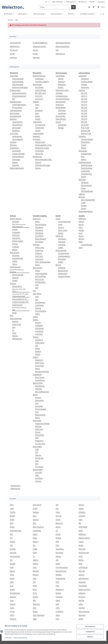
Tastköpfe (36, 102)
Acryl (14, 327)
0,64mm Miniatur (41, 90)
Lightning (38, 455)
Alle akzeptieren (90, 627)
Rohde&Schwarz (15, 593)
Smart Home (60, 105)
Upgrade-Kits (16, 238)
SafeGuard (82, 593)
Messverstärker (15, 113)
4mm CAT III (39, 99)
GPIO (37, 464)
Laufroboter (62, 245)
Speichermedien (38, 383)
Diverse (58, 534)
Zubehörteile (85, 87)
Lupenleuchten (86, 171)
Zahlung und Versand (39, 46)
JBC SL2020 (85, 125)
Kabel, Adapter (37, 447)
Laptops (35, 317)
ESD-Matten (85, 182)
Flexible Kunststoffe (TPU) (20, 302)
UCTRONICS (59, 611)
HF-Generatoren (17, 107)
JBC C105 (84, 93)
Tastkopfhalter (37, 122)
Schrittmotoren (63, 273)
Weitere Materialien (16, 319)
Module (35, 395)
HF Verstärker (39, 151)
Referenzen (13, 145)
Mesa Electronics (61, 571)
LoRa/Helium (39, 259)
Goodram (13, 549)
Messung (38, 308)
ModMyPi (59, 575)
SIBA (34, 600)
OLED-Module (39, 328)
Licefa (35, 567)
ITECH (81, 227)
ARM (37, 288)
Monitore (38, 322)
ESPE (57, 542)
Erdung (83, 188)
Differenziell (39, 110)
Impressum (101, 2)
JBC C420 (84, 116)
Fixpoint (81, 542)
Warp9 (58, 615)
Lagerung (82, 194)
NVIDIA (12, 578)
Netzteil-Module (61, 107)
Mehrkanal (61, 82)
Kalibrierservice (71, 2)
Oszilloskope (14, 76)
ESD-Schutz (82, 180)
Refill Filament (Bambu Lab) (19, 309)
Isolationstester (17, 136)
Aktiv (37, 107)
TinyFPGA (82, 608)
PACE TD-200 (85, 128)
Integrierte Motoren (64, 276)
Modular (61, 87)
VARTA (12, 615)
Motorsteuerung (40, 302)
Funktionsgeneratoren (19, 105)
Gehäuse (36, 357)
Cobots (58, 219)
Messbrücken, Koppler (42, 148)
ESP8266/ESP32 (40, 282)
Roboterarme (62, 239)
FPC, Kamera (39, 467)
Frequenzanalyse (15, 90)
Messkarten (16, 131)
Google (35, 549)
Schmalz (81, 505)
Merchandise (39, 242)
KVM (34, 291)
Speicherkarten (40, 386)
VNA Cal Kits (39, 154)
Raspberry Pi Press (84, 589)
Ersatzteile (16, 165)
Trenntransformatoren (63, 99)
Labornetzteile (60, 76)
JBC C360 (84, 113)
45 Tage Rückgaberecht (40, 43)
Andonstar (82, 516)
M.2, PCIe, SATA (40, 444)
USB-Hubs (38, 426)
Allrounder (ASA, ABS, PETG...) (19, 290)
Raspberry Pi (37, 219)
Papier (14, 333)
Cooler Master (83, 527)
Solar (37, 412)
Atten (34, 523)
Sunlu (57, 619)
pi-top (12, 586)
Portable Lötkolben (87, 82)
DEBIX (81, 531)
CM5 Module (39, 233)
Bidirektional (62, 84)
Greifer (60, 224)
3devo (12, 505)
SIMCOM (81, 600)
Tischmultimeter (17, 122)
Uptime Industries (84, 611)
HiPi (57, 505)
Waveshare (82, 615)
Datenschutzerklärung (62, 46)
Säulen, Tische (63, 230)
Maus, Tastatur (40, 377)
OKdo (35, 578)
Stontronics (36, 604)
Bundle (14, 313)
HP (34, 556)
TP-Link (12, 611)
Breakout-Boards (40, 415)
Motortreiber (39, 406)
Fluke (57, 545)
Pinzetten (84, 206)
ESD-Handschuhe (86, 185)
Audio (37, 297)
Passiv (37, 105)
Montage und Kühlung (42, 372)
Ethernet (38, 432)
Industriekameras (86, 174)
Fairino (58, 512)
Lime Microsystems (62, 567)
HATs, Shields (37, 294)
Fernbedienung (40, 380)
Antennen (38, 162)
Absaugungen (83, 151)
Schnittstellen (17, 151)
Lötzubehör (82, 136)
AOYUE (12, 519)
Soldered (13, 604)
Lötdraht (84, 145)
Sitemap (35, 50)
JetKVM (81, 508)
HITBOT (35, 508)
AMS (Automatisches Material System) (19, 225)
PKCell (35, 586)
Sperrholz (15, 321)
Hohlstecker (39, 478)
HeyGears (36, 512)
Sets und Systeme (41, 224)
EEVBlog (58, 538)
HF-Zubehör (36, 139)
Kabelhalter (36, 136)
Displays (35, 320)
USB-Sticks (39, 389)
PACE (57, 582)
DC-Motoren (62, 268)
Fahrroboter (62, 242)
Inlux (57, 508)
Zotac (35, 516)
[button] (89, 7)
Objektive (38, 351)
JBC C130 (84, 102)
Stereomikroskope (87, 168)
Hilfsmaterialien (17, 339)
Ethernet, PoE (39, 458)
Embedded (36, 245)
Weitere (38, 265)
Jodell (12, 508)
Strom (37, 113)
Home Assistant (15, 556)
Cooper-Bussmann (16, 531)
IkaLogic (58, 556)
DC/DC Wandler (61, 116)
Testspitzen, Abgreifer (42, 82)
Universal (38, 481)
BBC (80, 523)
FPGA (37, 285)
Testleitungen (39, 79)
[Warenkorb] (101, 7)
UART (37, 438)
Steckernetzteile (61, 102)
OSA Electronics (84, 578)
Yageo (35, 619)
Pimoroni (58, 516)
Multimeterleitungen (39, 76)
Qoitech (12, 589)
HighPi (35, 553)
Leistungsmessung (62, 96)
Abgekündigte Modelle (17, 168)
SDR (14, 99)
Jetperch (81, 222)
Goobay (81, 545)
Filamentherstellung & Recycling (17, 271)
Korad (81, 233)
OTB (34, 582)
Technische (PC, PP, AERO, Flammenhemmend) (20, 295)
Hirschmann (59, 553)
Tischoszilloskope (18, 79)
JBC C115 (84, 96)
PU (13, 330)
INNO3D (12, 516)
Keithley (81, 560)
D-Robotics (39, 253)
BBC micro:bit (39, 279)
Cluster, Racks (40, 366)
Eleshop (12, 542)
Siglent (81, 242)
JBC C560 (84, 122)
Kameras (36, 337)
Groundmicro (60, 549)
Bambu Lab (59, 523)
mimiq (12, 575)
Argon (81, 519)
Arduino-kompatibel (41, 273)
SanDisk (35, 597)
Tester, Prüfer (14, 133)
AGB (57, 50)
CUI (57, 531)
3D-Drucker (16, 222)
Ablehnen (90, 637)
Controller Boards (64, 253)
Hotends (15, 229)
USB (37, 346)
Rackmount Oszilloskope (20, 87)
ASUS (12, 523)
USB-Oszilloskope (18, 84)
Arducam (36, 519)
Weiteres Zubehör (18, 241)
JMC (57, 560)
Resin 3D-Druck (15, 252)
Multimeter (13, 119)
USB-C (37, 475)
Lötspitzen (82, 90)
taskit (57, 604)
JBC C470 (84, 119)
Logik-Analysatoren (16, 110)
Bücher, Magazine (41, 239)
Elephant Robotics (84, 538)
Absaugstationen (86, 154)
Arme (83, 157)
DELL (11, 534)
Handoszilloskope (18, 82)
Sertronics (82, 597)
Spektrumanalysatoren (19, 93)
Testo (35, 608)
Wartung (15, 244)
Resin (12, 316)
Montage (61, 128)
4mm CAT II (39, 96)
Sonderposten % (16, 486)
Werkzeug (82, 197)
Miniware (81, 239)
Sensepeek (59, 597)
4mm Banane (39, 87)
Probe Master (83, 586)
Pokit (57, 586)
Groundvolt (82, 549)
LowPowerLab (83, 567)
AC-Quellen (59, 93)
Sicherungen (16, 159)
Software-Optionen (18, 157)
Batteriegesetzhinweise (63, 43)
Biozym (12, 527)
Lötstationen (83, 76)
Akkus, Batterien (61, 119)
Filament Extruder (18, 275)
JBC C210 (84, 105)
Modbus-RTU (39, 441)
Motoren (58, 265)
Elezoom (36, 542)
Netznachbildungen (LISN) (43, 159)
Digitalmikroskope (87, 165)
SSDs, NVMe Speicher (42, 392)
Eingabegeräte (37, 374)
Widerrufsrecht (60, 54)
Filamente (13, 283)
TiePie (58, 608)
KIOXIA (58, 564)
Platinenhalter (85, 142)
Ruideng (58, 593)
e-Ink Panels (39, 334)
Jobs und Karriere (57, 2)
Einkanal (61, 79)
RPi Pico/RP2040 (41, 276)
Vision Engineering (39, 615)
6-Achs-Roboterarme (64, 222)
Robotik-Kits (59, 236)
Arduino (38, 271)
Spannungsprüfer (18, 139)
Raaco (35, 589)
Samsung (13, 597)
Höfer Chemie (37, 505)
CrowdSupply (37, 531)
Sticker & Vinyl (17, 324)
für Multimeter (40, 128)
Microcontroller (38, 268)
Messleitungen (37, 84)
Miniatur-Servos (63, 271)
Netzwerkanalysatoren (19, 96)
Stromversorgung (41, 311)
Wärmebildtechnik (15, 116)
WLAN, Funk (39, 429)
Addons (15, 264)
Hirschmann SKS (84, 553)
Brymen (81, 224)
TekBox (81, 604)
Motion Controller (61, 250)
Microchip (82, 571)
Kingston (36, 564)
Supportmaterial (17, 305)
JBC (11, 560)
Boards (37, 222)
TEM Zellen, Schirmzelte (43, 165)
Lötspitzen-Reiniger (87, 139)
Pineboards (82, 582)
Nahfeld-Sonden (40, 142)
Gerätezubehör (14, 148)
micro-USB (39, 472)
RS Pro (35, 593)
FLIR (11, 545)
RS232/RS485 (40, 435)
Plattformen (16, 235)
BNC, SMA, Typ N (41, 93)
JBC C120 (84, 99)
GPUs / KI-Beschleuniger (43, 262)
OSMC (12, 582)
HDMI (37, 449)
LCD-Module (39, 325)
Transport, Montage (18, 154)
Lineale (83, 203)
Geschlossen (62, 113)
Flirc (34, 545)
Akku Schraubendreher (88, 200)
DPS (11, 538)
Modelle (15, 250)
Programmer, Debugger (42, 423)
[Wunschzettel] (94, 7)
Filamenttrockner (15, 267)
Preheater (84, 84)
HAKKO (81, 619)
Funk (37, 299)
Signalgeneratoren (16, 102)
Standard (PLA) (17, 286)
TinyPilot (13, 512)
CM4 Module (39, 230)
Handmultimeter (17, 125)
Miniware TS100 (86, 133)
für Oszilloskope (40, 125)
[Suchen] (55, 7)
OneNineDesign (60, 578)
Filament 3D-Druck (16, 219)
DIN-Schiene (62, 110)
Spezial (37, 116)
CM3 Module (39, 227)
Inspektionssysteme (85, 162)
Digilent (35, 534)
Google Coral (39, 250)
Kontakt (92, 2)
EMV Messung (37, 157)
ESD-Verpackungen (87, 191)
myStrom (81, 575)
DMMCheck (82, 219)
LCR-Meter (13, 142)
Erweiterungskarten (64, 256)
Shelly (12, 600)
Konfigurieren (90, 632)
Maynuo (81, 236)
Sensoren (38, 397)
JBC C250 (84, 110)
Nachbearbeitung (18, 258)
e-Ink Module (39, 331)
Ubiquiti (35, 611)
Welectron (13, 619)
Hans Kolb (13, 553)
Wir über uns (83, 2)
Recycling (15, 278)
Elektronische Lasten (62, 90)
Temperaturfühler (38, 133)
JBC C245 (84, 107)
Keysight (81, 230)
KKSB (80, 564)
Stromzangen (16, 128)
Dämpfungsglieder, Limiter (43, 145)
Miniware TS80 (86, 131)
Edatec (35, 538)
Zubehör (38, 119)
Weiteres (15, 162)
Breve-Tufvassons (38, 527)
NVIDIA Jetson (40, 248)
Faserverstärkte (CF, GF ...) (20, 299)
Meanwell (36, 571)
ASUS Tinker (39, 256)
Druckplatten (16, 232)
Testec (81, 248)
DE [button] (46, 2)
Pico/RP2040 (39, 236)
